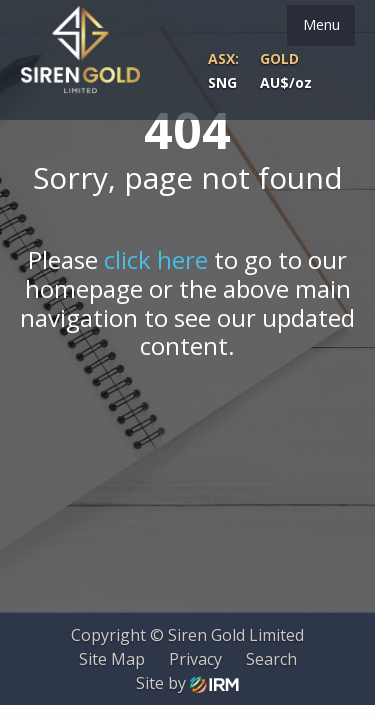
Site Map (112, 659)
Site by (187, 683)
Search (271, 659)
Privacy (195, 659)
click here (156, 259)
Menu (321, 24)
